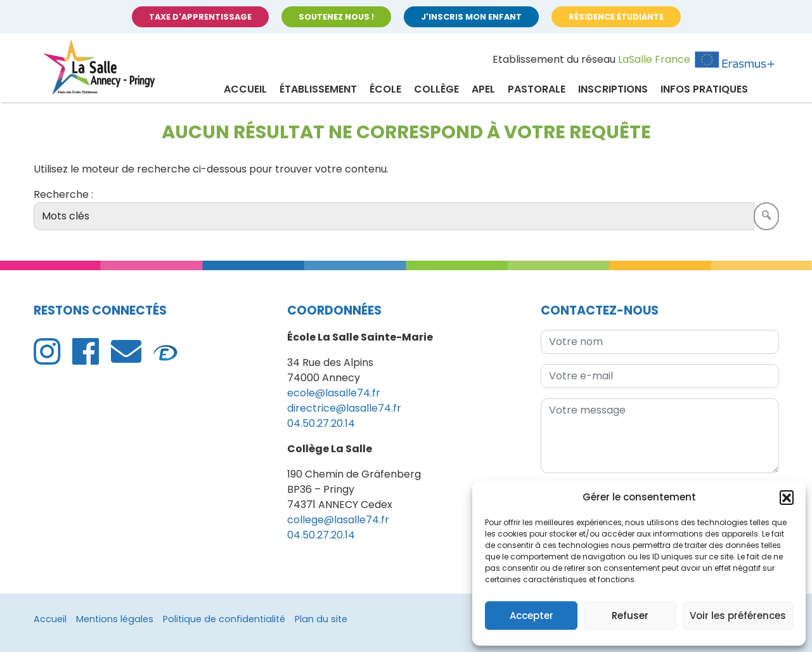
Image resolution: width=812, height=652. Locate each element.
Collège (436, 89)
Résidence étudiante (616, 17)
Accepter (532, 616)
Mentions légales (115, 619)
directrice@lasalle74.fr (344, 408)
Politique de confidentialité (224, 619)
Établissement (318, 89)
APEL (483, 89)
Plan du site (321, 619)
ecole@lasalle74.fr (334, 393)
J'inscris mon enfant (471, 17)
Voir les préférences (738, 616)
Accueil (245, 89)
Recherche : (63, 194)
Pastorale (537, 89)
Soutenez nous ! (336, 17)
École (385, 89)
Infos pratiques (704, 89)
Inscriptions (613, 89)
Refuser (630, 616)
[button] (787, 497)
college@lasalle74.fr (338, 520)
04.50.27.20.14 (321, 423)
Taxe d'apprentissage (200, 17)
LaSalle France (654, 59)
